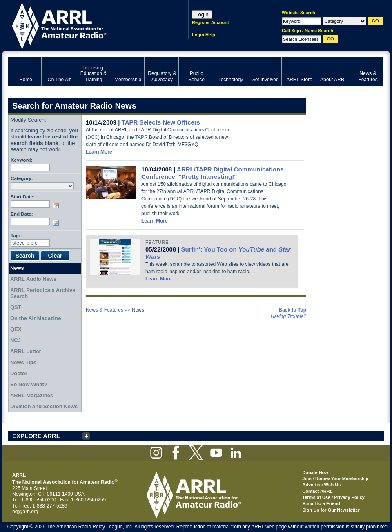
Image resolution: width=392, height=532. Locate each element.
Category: (22, 178)
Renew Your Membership (342, 479)
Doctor (19, 373)
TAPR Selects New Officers (161, 122)
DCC (93, 137)
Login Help (204, 35)
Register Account (210, 22)
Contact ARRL (317, 491)
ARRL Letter (26, 351)
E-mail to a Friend (321, 503)
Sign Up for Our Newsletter (331, 510)
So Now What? (29, 384)
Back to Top (292, 310)
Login (202, 14)
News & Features (105, 310)
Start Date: (23, 197)
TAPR (141, 137)
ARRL (88, 25)
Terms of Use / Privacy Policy (333, 497)
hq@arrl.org (25, 512)
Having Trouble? (288, 316)
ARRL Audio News (33, 279)
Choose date (58, 205)
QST (16, 307)
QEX (16, 329)
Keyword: (21, 160)
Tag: (16, 235)
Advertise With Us (321, 485)
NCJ (16, 340)
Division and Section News (44, 406)
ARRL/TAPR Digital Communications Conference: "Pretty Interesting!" (212, 173)
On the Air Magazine (36, 318)
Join (307, 479)
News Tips (23, 362)
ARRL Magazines (32, 395)
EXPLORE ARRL (36, 436)
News (17, 268)
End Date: (22, 214)
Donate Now (315, 472)
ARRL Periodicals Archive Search (43, 293)
